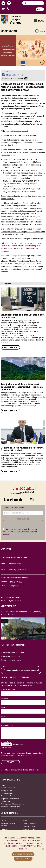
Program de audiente (13, 660)
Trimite (10, 762)
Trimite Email (4, 9)
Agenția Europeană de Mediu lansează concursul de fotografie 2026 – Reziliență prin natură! (22, 387)
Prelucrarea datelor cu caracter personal (21, 670)
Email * (4, 716)
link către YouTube (36, 499)
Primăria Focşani (29, 826)
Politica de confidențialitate (10, 807)
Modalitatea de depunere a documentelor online (20, 770)
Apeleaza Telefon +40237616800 (9, 9)
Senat (25, 821)
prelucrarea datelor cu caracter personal (16, 755)
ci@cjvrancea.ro (15, 601)
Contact (4, 785)
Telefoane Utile (6, 801)
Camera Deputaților (30, 823)
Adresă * (4, 699)
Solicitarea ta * (7, 725)
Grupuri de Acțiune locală (10, 799)
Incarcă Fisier (6, 742)
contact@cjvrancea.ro (18, 570)
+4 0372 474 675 (15, 582)
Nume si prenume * (9, 690)
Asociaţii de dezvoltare (9, 796)
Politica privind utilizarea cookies (12, 804)
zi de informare (9, 229)
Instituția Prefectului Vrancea (8, 824)
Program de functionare (10, 657)
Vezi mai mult (23, 859)
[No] (43, 849)
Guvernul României (30, 829)
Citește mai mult (10, 347)
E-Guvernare (5, 829)
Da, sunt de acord (23, 854)
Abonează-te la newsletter (12, 79)
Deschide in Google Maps (14, 645)
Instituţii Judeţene (7, 791)
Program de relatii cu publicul (12, 653)
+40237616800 (15, 564)
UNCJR (3, 821)
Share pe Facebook (14, 75)
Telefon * (5, 708)
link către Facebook (13, 499)
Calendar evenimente (8, 788)
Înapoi (40, 31)
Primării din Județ (7, 793)
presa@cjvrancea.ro (17, 586)
